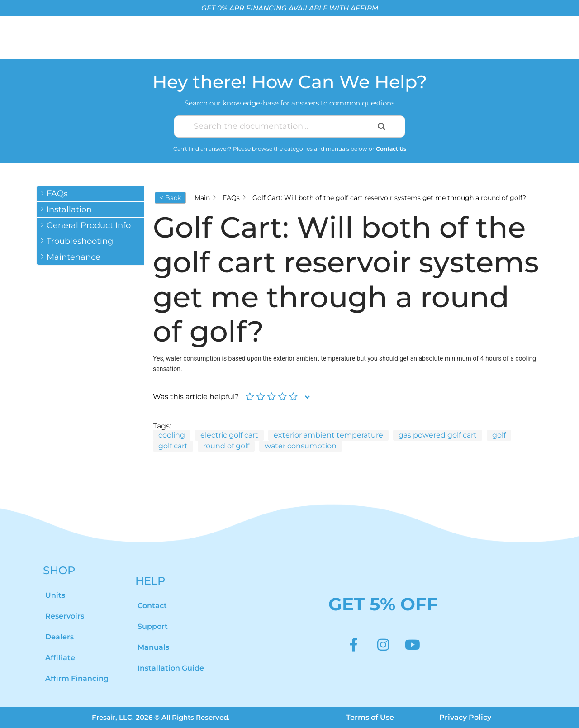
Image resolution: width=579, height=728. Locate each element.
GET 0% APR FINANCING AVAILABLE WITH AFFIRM (290, 8)
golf (499, 435)
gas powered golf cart (438, 435)
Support (153, 626)
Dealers (59, 637)
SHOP (59, 570)
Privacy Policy (465, 717)
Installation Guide (171, 668)
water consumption (301, 446)
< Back (170, 198)
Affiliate (60, 658)
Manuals (153, 647)
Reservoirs (65, 616)
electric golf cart (229, 435)
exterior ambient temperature (328, 435)
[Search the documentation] (382, 126)
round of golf (226, 446)
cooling (172, 435)
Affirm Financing (77, 678)
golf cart (173, 446)
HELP (150, 581)
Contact (152, 606)
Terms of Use (370, 717)
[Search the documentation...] (279, 126)
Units (55, 595)
